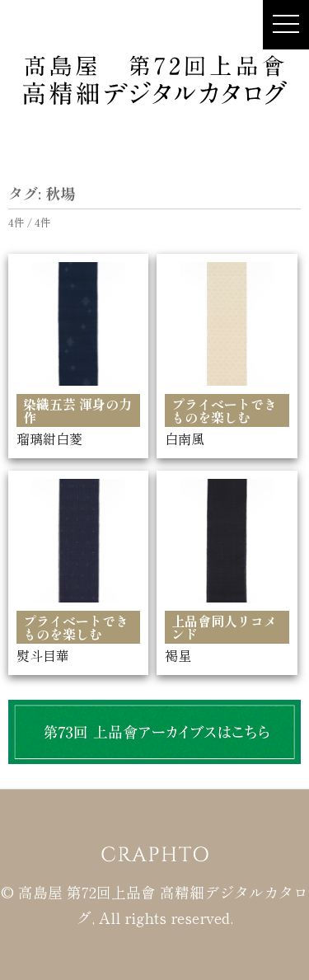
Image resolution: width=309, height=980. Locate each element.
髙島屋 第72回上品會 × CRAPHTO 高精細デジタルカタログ (155, 79)
